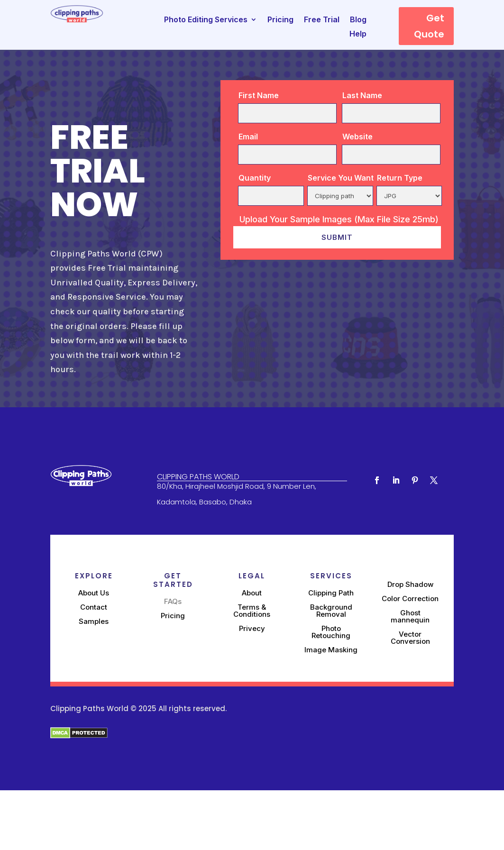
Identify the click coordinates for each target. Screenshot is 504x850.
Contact (94, 607)
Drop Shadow (410, 584)
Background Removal (331, 611)
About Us (94, 593)
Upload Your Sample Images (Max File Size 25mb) (339, 219)
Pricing (280, 20)
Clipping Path (331, 593)
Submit (337, 237)
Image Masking (331, 650)
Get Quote (429, 26)
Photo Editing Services (206, 20)
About (252, 593)
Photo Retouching (331, 632)
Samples (94, 621)
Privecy (252, 628)
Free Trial (322, 20)
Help (358, 34)
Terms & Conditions (252, 611)
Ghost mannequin (410, 616)
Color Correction (410, 599)
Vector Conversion (410, 638)
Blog (358, 20)
